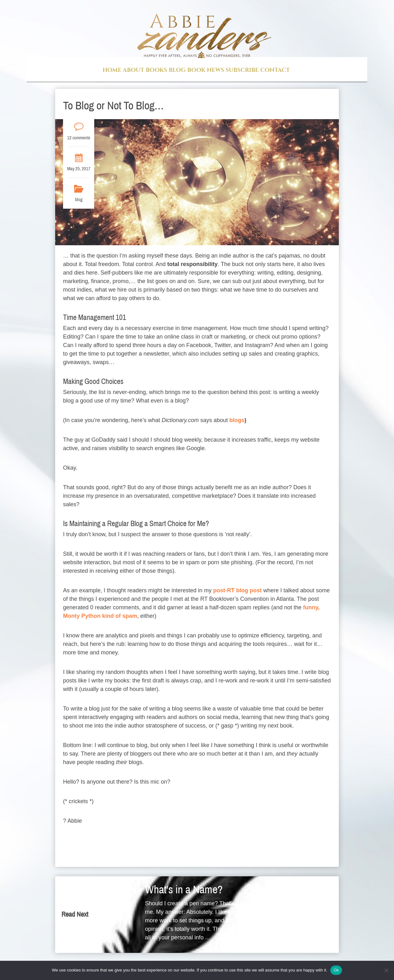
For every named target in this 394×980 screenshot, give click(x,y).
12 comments (79, 138)
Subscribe (242, 70)
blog (79, 200)
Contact (275, 70)
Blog (177, 70)
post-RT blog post (237, 590)
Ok (336, 970)
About (134, 70)
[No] (386, 970)
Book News (206, 70)
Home (112, 70)
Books (156, 70)
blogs (237, 420)
